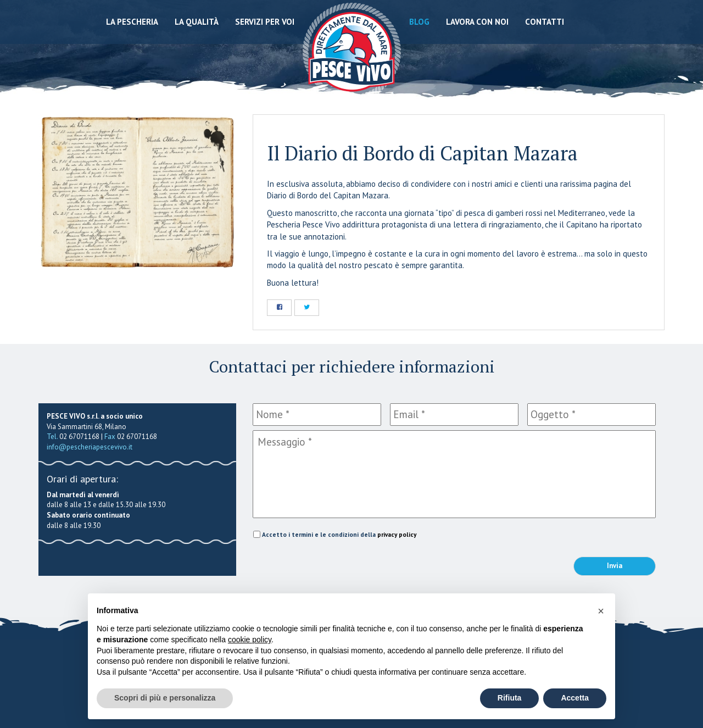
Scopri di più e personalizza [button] (165, 698)
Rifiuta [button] (510, 698)
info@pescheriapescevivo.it (90, 447)
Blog (419, 22)
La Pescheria (132, 22)
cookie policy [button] (250, 640)
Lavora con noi (477, 22)
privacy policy (397, 534)
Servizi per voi (265, 22)
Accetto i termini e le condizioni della (339, 534)
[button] (601, 611)
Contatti (545, 22)
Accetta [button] (575, 698)
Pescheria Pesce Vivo (352, 51)
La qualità (197, 22)
